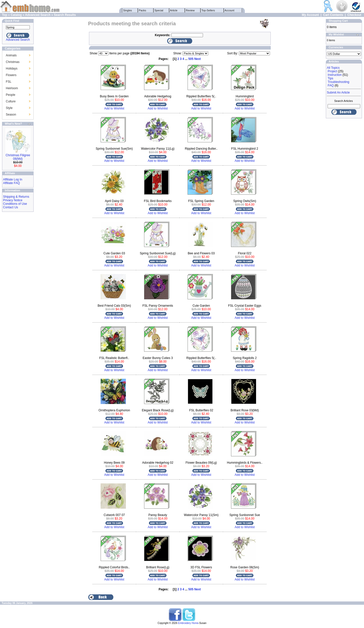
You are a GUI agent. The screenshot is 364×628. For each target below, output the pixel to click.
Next (197, 59)
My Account (310, 15)
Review (190, 10)
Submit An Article (338, 93)
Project (332, 71)
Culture (11, 101)
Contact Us (10, 207)
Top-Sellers (208, 10)
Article (174, 10)
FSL (9, 82)
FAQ (331, 85)
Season (11, 115)
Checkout (354, 15)
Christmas (13, 62)
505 (191, 59)
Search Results (65, 15)
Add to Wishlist (114, 108)
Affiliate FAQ (11, 183)
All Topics (333, 68)
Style (9, 108)
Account (230, 10)
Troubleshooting (338, 82)
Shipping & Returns (16, 197)
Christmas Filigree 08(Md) (18, 157)
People (10, 95)
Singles (128, 10)
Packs (142, 10)
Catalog (16, 15)
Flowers (11, 75)
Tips (330, 78)
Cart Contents (333, 15)
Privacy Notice (13, 200)
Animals (11, 55)
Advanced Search (38, 15)
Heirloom (12, 88)
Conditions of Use (15, 204)
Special (159, 10)
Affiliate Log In (13, 180)
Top (5, 15)
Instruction (335, 75)
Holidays (12, 69)
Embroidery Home (188, 623)
